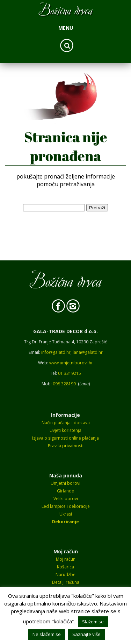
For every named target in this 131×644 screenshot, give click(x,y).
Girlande (65, 491)
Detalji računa (66, 582)
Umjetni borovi (65, 483)
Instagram (73, 306)
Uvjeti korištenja (65, 430)
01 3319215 (70, 373)
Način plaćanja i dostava (66, 423)
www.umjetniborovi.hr (71, 363)
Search (67, 45)
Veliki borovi (66, 499)
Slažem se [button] (93, 622)
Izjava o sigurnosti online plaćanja (65, 438)
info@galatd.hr (56, 352)
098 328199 (64, 384)
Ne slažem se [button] (47, 634)
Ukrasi (66, 514)
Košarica (65, 567)
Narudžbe (65, 575)
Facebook (58, 306)
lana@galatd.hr (88, 352)
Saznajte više (86, 634)
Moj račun (66, 559)
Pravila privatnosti (66, 446)
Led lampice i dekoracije (66, 506)
